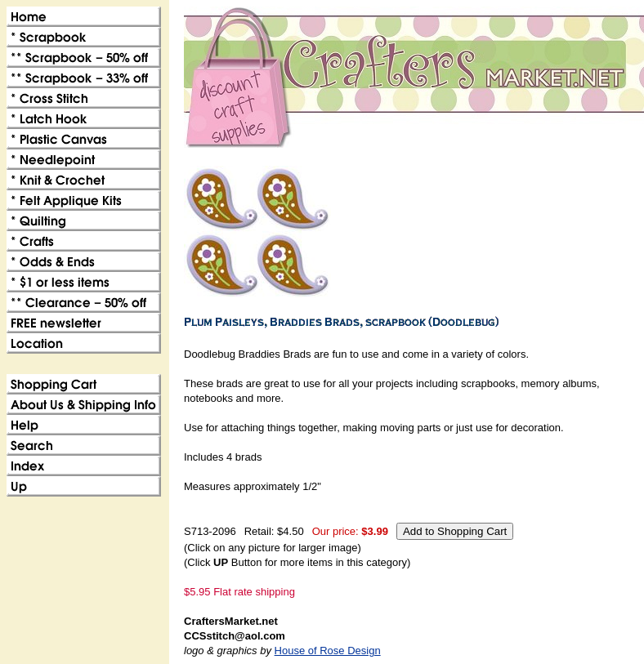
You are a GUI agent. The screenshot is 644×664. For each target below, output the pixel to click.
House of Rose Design (328, 651)
